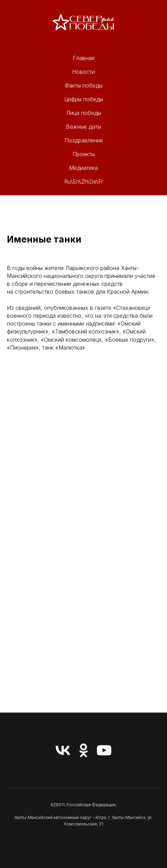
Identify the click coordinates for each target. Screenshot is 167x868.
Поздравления (84, 140)
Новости (83, 72)
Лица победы (83, 113)
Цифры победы (84, 99)
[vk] (63, 750)
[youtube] (104, 750)
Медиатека (83, 168)
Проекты (84, 154)
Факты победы (83, 85)
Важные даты (83, 127)
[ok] (83, 750)
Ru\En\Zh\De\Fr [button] (84, 181)
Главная (84, 58)
